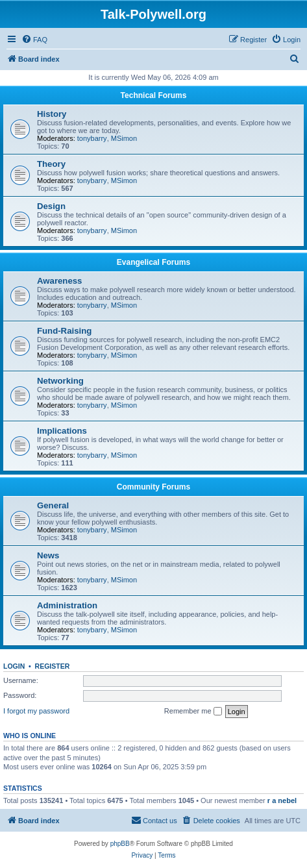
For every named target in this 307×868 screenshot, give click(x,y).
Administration (67, 605)
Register (53, 666)
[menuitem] (34, 40)
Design (51, 206)
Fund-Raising (64, 331)
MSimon (124, 138)
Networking (60, 381)
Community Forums (153, 487)
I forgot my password (36, 711)
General (53, 505)
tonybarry (92, 138)
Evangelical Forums (153, 262)
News (48, 555)
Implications (62, 431)
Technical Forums (154, 95)
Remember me (193, 712)
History (52, 114)
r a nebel (282, 800)
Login (14, 666)
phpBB (120, 844)
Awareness (59, 281)
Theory (51, 164)
